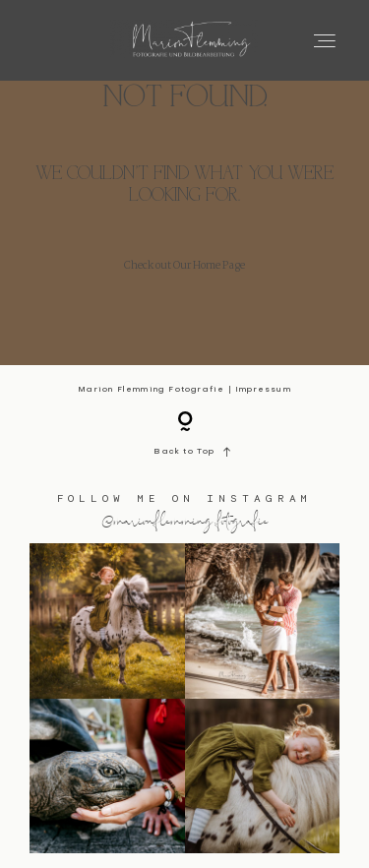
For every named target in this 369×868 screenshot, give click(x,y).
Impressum (263, 390)
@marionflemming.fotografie (185, 520)
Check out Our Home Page (184, 266)
